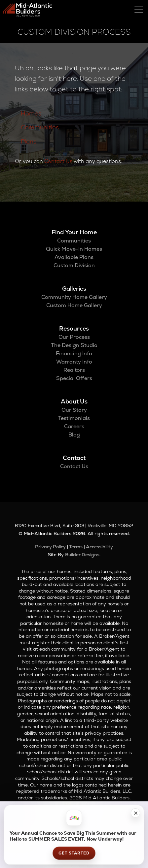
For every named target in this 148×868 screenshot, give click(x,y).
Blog (74, 435)
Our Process (74, 337)
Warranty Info (74, 362)
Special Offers (74, 378)
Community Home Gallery (74, 297)
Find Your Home (74, 232)
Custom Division (74, 265)
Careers (74, 426)
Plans (29, 141)
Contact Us (58, 161)
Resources (74, 328)
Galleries (74, 289)
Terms (76, 547)
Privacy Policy (50, 547)
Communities (40, 127)
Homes (31, 113)
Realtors (74, 370)
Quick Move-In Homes (74, 249)
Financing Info (74, 354)
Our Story (74, 410)
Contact (74, 458)
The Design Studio (74, 345)
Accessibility (99, 547)
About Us (74, 401)
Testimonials (74, 418)
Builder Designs (82, 555)
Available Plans (74, 257)
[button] (135, 813)
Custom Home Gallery (74, 305)
